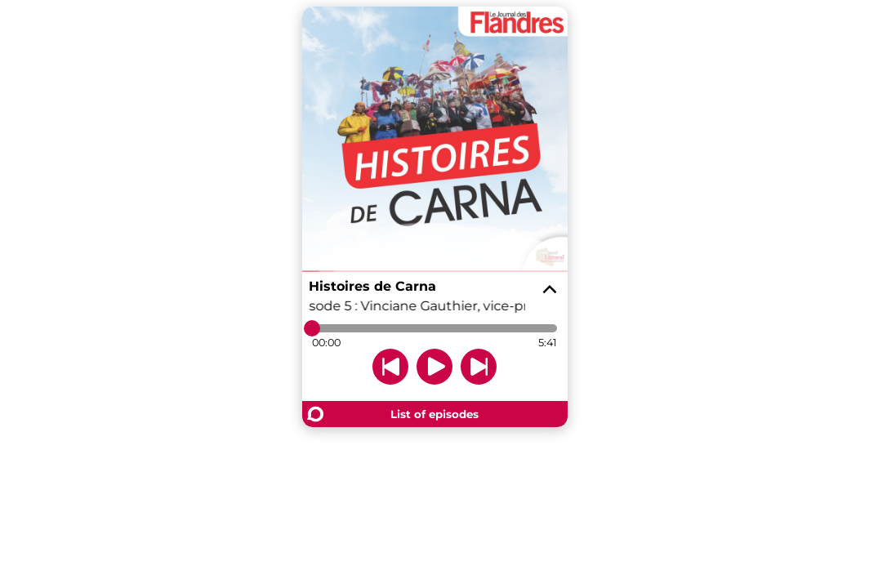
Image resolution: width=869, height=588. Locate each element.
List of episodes (434, 414)
